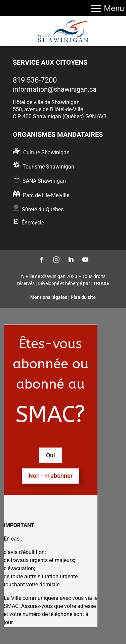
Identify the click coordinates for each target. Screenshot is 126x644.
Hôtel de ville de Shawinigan (46, 102)
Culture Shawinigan (46, 152)
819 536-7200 (35, 80)
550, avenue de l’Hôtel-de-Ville (48, 109)
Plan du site (83, 297)
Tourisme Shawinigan (48, 167)
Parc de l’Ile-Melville (46, 195)
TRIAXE (101, 283)
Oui (51, 455)
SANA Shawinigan (44, 181)
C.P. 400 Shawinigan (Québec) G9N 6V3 (60, 116)
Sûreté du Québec (43, 209)
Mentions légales (49, 297)
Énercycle (33, 223)
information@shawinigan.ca (55, 89)
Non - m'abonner (51, 476)
